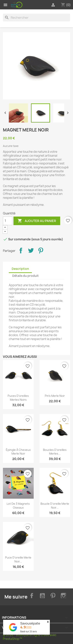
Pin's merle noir (55, 396)
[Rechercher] (36, 18)
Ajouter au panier (37, 221)
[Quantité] (8, 221)
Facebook (31, 595)
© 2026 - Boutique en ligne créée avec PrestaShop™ (30, 637)
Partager (21, 250)
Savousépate (30, 623)
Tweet (31, 250)
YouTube (42, 595)
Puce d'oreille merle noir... (18, 559)
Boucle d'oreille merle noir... (55, 506)
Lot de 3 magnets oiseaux (18, 506)
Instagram (63, 595)
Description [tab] (20, 269)
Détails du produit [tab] (26, 276)
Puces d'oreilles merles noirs (18, 398)
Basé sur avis (29, 631)
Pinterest (41, 250)
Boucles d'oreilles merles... (55, 452)
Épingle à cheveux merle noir (18, 452)
